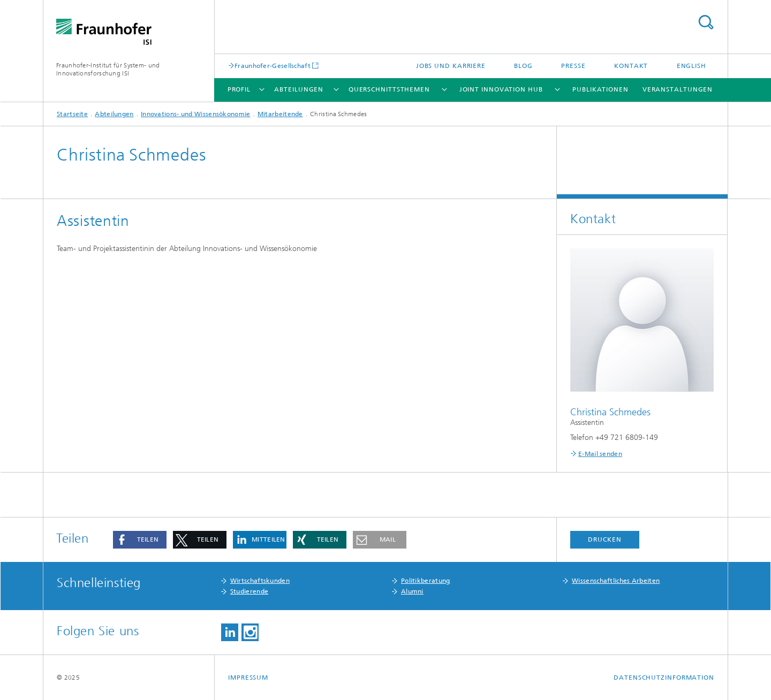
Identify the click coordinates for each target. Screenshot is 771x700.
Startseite (72, 114)
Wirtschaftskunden (260, 581)
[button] (140, 540)
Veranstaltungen (678, 89)
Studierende (249, 591)
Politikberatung (426, 581)
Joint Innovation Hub (501, 89)
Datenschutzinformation (664, 678)
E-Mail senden (600, 454)
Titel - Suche (706, 22)
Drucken (604, 539)
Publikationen (600, 89)
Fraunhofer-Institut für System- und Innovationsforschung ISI (108, 69)
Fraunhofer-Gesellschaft (273, 66)
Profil (239, 89)
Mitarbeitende (280, 114)
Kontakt (631, 66)
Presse (573, 66)
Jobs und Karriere (451, 66)
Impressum (248, 678)
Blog (523, 66)
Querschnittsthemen (389, 89)
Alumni (412, 591)
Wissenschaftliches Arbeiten (616, 581)
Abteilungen (299, 89)
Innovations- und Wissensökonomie (196, 114)
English (691, 66)
